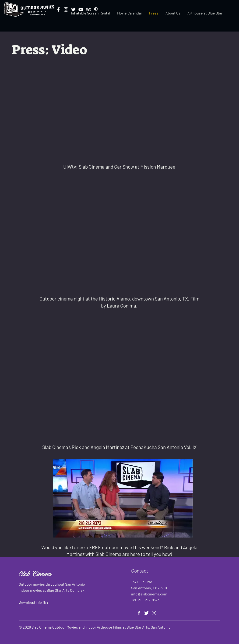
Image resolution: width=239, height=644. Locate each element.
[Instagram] (154, 613)
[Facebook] (139, 613)
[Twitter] (146, 613)
